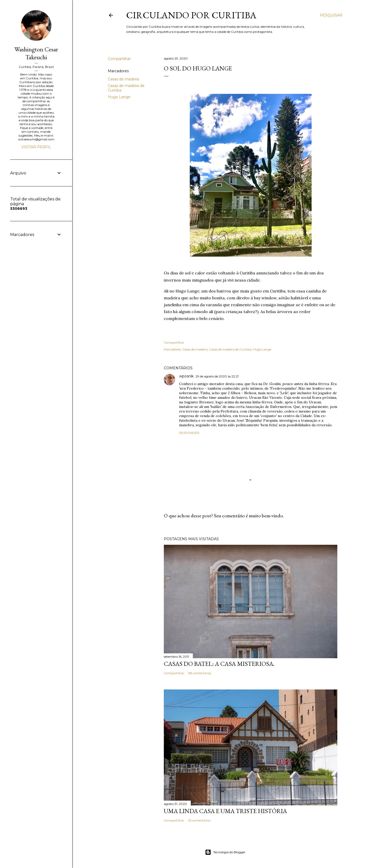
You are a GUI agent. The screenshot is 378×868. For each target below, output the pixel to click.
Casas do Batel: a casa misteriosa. (219, 664)
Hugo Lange (119, 97)
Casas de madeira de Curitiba (230, 349)
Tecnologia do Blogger (225, 852)
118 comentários (200, 673)
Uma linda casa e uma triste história (225, 811)
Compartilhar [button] (119, 59)
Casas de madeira (123, 79)
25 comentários (199, 820)
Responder (189, 433)
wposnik (186, 376)
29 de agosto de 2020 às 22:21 (217, 376)
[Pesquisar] (331, 15)
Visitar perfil (36, 147)
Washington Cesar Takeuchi (36, 53)
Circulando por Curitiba (191, 15)
